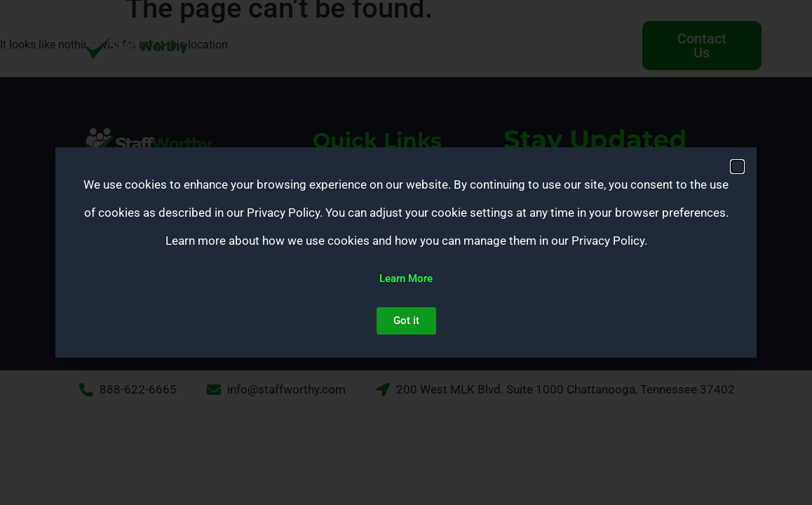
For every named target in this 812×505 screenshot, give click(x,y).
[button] (737, 167)
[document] (406, 252)
